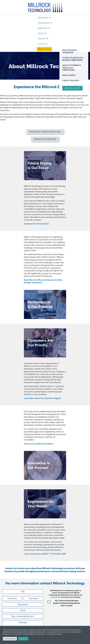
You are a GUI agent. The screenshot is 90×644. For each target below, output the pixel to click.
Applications (43, 28)
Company (42, 44)
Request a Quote (44, 49)
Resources (42, 39)
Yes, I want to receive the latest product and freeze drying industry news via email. (67, 603)
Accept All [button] (23, 639)
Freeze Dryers (43, 18)
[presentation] (65, 615)
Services (41, 33)
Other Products (44, 23)
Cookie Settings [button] (10, 639)
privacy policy (55, 597)
